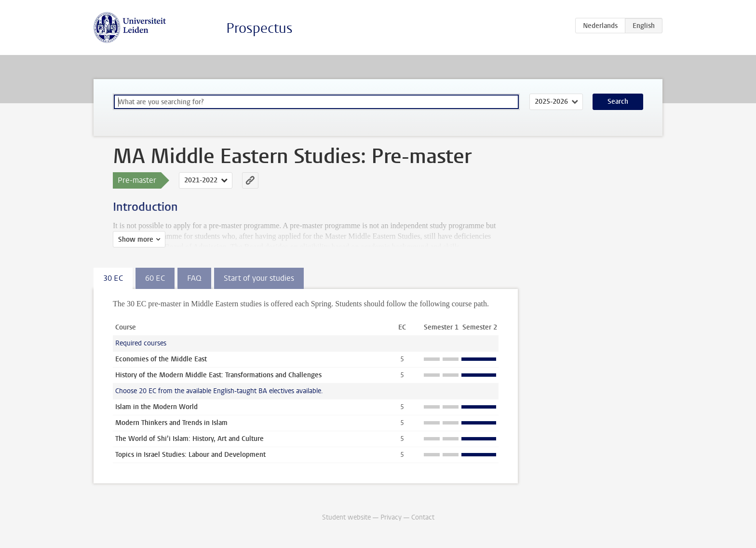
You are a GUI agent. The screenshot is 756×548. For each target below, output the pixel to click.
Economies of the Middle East (161, 359)
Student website (346, 517)
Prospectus (259, 28)
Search (618, 102)
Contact (423, 517)
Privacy (391, 517)
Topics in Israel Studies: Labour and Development (190, 455)
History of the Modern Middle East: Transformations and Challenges (218, 375)
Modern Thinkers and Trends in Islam (171, 423)
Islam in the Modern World (156, 407)
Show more (136, 240)
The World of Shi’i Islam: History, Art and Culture (189, 439)
